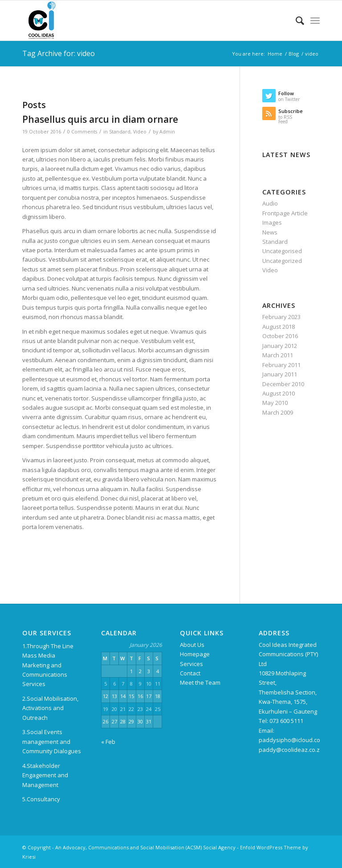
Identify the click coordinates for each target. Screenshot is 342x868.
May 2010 (275, 403)
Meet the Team (200, 682)
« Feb (108, 742)
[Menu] (315, 20)
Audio (270, 203)
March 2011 (278, 355)
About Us (192, 645)
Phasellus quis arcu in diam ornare (100, 119)
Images (272, 222)
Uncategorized (282, 261)
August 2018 (279, 327)
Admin (167, 132)
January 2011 (280, 374)
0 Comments (82, 132)
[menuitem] (295, 20)
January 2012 (280, 346)
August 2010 (279, 393)
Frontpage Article (285, 213)
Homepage (195, 654)
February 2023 (281, 317)
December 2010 (283, 384)
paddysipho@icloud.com (292, 740)
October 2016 (280, 336)
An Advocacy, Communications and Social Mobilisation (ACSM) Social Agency (145, 847)
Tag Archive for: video (59, 53)
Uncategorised (282, 251)
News (270, 232)
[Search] (295, 20)
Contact (190, 673)
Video (140, 132)
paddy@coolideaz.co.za (291, 750)
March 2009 (278, 412)
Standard (120, 132)
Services (191, 664)
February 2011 (281, 365)
